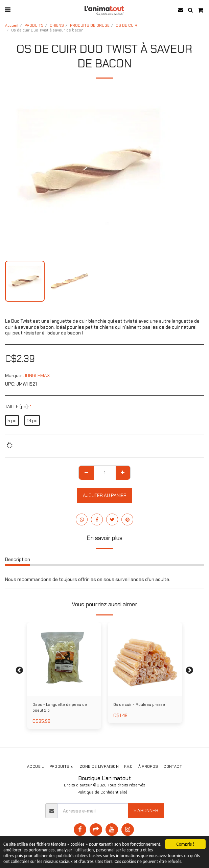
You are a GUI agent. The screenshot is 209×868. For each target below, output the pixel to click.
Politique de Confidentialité (102, 792)
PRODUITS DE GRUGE (90, 25)
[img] (145, 659)
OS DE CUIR (126, 25)
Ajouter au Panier (105, 495)
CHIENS (57, 25)
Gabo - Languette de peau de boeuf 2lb (60, 707)
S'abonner (146, 810)
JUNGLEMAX (37, 375)
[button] (7, 10)
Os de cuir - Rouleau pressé (139, 704)
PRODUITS (34, 25)
